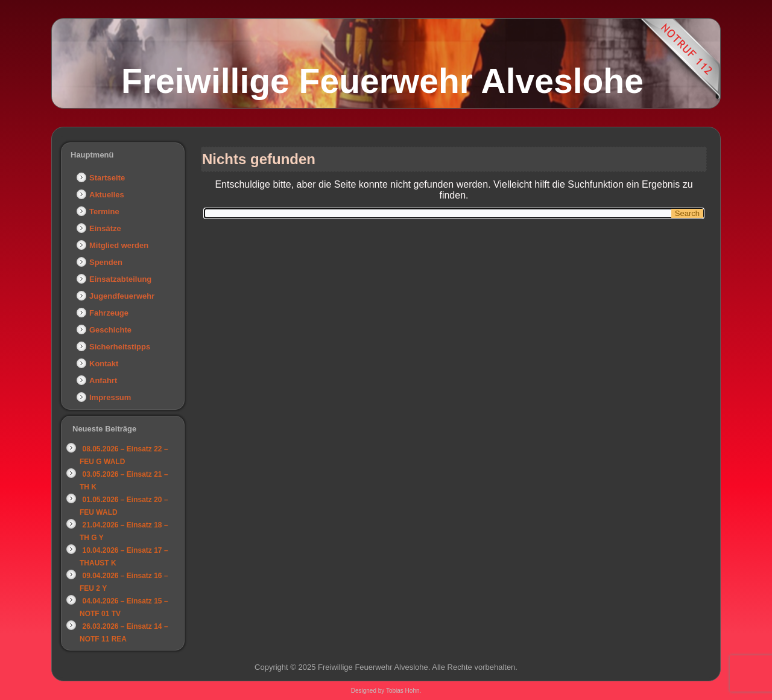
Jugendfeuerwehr (122, 296)
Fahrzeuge (109, 313)
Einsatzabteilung (120, 279)
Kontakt (104, 364)
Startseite (107, 178)
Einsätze (105, 228)
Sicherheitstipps (120, 347)
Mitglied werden (119, 245)
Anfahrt (103, 380)
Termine (104, 212)
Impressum (110, 397)
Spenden (106, 262)
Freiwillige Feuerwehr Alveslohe (382, 81)
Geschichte (110, 330)
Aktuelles (107, 195)
